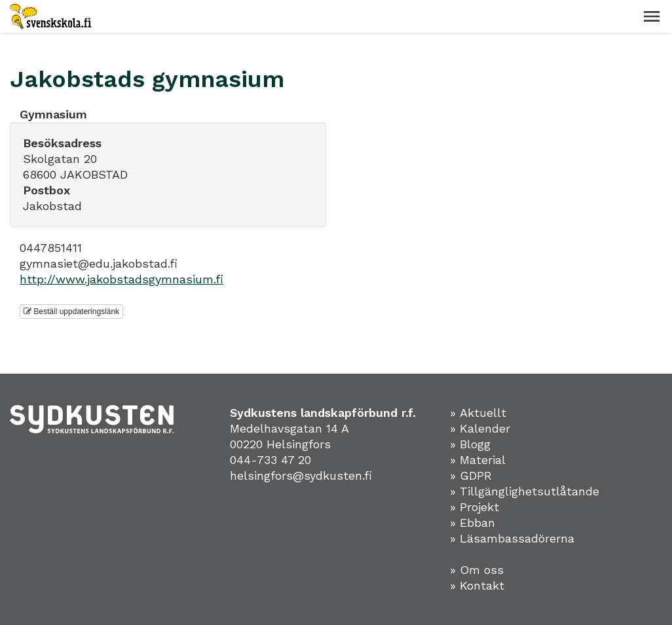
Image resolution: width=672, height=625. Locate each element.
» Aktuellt (478, 413)
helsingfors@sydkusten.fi (301, 475)
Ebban (477, 523)
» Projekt (475, 507)
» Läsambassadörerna (512, 538)
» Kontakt (477, 585)
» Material (478, 460)
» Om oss (477, 570)
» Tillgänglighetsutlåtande (525, 491)
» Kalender (480, 428)
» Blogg (470, 444)
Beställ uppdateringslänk (71, 312)
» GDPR (471, 475)
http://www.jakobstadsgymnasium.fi (121, 279)
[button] (652, 16)
